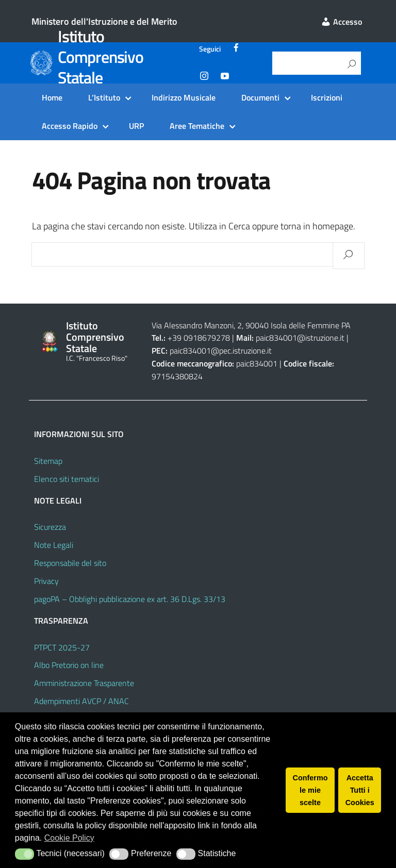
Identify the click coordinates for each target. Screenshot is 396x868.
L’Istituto (104, 97)
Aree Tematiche (197, 126)
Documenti (260, 97)
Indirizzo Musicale (184, 97)
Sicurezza (50, 527)
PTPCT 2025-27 (62, 647)
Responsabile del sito (70, 563)
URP (136, 126)
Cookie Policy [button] (69, 838)
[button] (24, 854)
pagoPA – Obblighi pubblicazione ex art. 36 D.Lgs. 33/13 (130, 599)
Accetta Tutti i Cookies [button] (360, 790)
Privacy (46, 581)
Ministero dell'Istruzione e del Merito (104, 21)
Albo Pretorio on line (69, 665)
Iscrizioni (327, 97)
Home (52, 97)
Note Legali (54, 545)
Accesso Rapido (70, 126)
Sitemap (48, 461)
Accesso (341, 22)
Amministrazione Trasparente (84, 683)
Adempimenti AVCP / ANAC (81, 701)
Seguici (210, 49)
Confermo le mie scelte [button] (310, 790)
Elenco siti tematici (67, 479)
